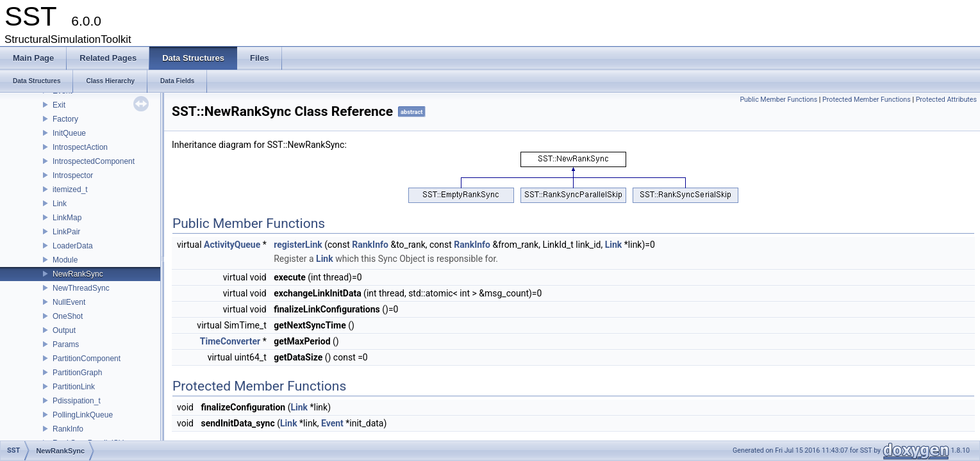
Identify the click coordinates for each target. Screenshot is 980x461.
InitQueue (69, 133)
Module (65, 260)
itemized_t (70, 190)
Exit (59, 105)
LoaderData (73, 246)
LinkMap (67, 218)
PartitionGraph (77, 373)
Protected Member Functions (867, 100)
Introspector (73, 175)
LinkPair (66, 232)
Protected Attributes (946, 100)
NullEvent (69, 302)
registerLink (298, 245)
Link (60, 204)
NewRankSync (78, 274)
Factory (65, 119)
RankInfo (68, 429)
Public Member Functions (778, 100)
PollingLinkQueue (83, 415)
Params (66, 344)
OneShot (68, 316)
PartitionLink (74, 387)
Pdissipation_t (77, 401)
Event (332, 423)
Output (64, 330)
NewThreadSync (81, 288)
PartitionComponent (87, 359)
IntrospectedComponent (94, 161)
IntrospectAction (80, 147)
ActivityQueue (232, 245)
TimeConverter (230, 341)
